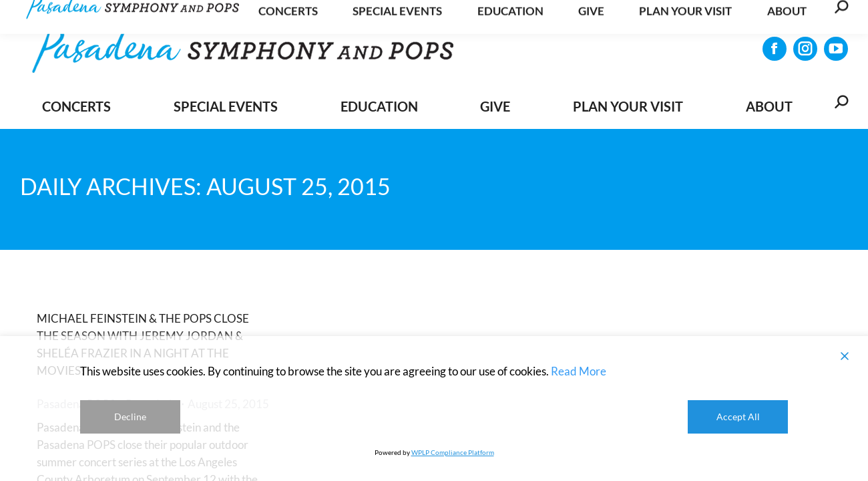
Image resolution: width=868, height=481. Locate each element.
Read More (579, 371)
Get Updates (731, 16)
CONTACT (814, 16)
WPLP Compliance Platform (453, 452)
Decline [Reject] (130, 417)
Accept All (738, 417)
